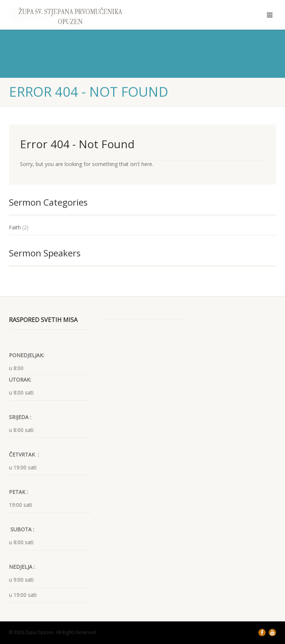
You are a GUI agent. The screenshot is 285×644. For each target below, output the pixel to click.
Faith (15, 227)
